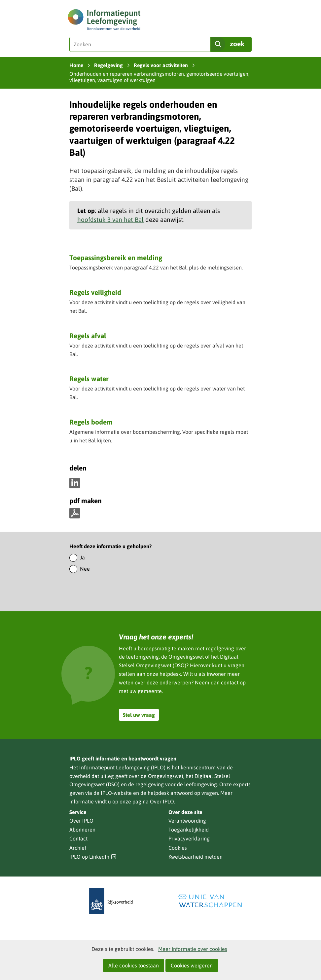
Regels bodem (91, 422)
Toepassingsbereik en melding (116, 258)
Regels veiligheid (95, 292)
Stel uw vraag (139, 715)
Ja (82, 557)
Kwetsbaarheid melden (196, 857)
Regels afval (88, 336)
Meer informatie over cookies (193, 949)
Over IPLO (162, 801)
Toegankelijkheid (189, 830)
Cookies (178, 848)
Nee (85, 569)
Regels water (89, 379)
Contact (78, 838)
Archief (78, 848)
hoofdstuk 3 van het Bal (110, 220)
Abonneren (82, 830)
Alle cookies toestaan (134, 965)
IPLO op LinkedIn (93, 857)
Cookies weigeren (192, 965)
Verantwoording (187, 821)
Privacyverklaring (189, 838)
